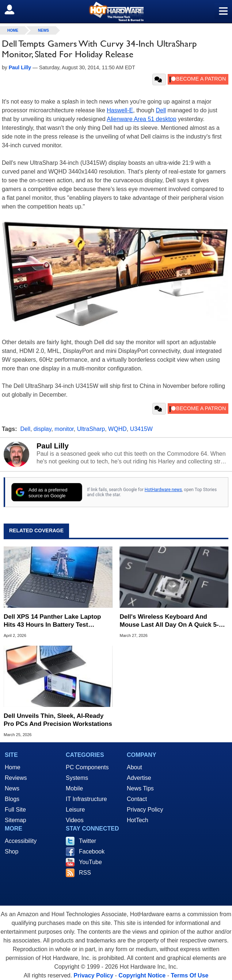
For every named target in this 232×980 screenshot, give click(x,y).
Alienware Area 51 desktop (141, 119)
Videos (75, 820)
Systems (77, 778)
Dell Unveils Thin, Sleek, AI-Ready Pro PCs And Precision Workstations (58, 720)
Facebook (92, 851)
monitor (64, 429)
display (43, 429)
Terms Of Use (189, 975)
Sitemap (16, 820)
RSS (85, 873)
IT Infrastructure (86, 799)
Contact (137, 799)
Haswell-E (120, 110)
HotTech (138, 820)
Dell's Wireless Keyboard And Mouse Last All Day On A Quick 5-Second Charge (169, 621)
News (43, 30)
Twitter (88, 841)
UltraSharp (91, 429)
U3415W (141, 429)
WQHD (117, 429)
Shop (12, 851)
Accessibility (21, 841)
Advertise (139, 778)
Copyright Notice (142, 975)
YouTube (90, 862)
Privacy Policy (145, 810)
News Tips (140, 788)
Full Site (15, 810)
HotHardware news (163, 490)
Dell (161, 110)
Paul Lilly (53, 446)
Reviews (16, 778)
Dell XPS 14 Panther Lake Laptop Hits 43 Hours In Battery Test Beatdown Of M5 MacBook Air (52, 621)
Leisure (75, 810)
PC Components (87, 767)
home (13, 30)
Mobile (74, 788)
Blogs (12, 799)
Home (13, 767)
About (134, 767)
